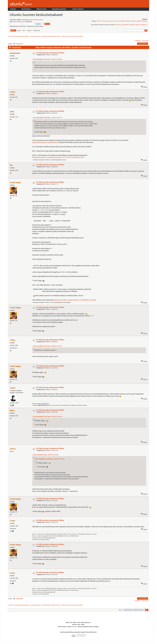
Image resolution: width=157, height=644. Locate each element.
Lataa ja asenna (109, 21)
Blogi (128, 21)
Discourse (118, 25)
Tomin (13, 388)
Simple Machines (86, 622)
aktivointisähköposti (19, 22)
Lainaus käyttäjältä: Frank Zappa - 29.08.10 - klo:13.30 (47, 417)
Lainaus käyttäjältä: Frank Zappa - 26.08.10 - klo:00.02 (47, 59)
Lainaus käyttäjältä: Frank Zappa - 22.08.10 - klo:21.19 (47, 118)
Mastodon (132, 25)
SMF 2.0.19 (69, 622)
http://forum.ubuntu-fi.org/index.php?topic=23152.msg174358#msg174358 (58, 157)
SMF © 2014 (77, 622)
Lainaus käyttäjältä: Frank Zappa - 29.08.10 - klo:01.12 (47, 346)
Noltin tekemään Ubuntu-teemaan (88, 627)
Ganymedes (15, 53)
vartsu (13, 92)
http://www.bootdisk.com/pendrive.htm (46, 142)
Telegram (143, 25)
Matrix (137, 25)
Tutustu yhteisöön (120, 21)
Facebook (125, 25)
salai (12, 112)
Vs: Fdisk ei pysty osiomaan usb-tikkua (50, 53)
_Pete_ (13, 340)
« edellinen (137, 41)
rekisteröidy (39, 20)
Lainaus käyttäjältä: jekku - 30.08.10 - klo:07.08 (45, 455)
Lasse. (13, 521)
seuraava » (145, 41)
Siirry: (120, 610)
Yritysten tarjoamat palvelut (139, 21)
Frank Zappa (15, 182)
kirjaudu (31, 20)
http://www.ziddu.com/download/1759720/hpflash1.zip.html (75, 300)
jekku (12, 410)
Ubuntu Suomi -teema (64, 627)
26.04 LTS (100, 21)
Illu (11, 165)
